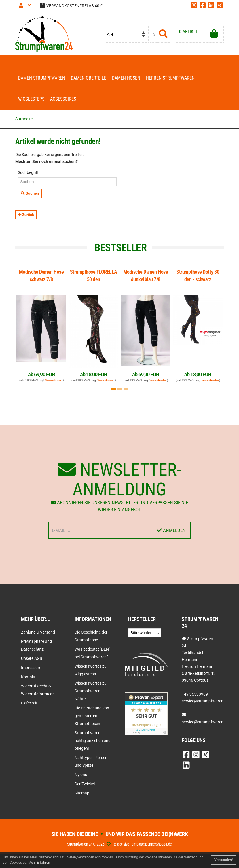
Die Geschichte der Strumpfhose (91, 636)
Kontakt (28, 677)
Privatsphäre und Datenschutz (36, 645)
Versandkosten (54, 380)
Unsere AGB (32, 658)
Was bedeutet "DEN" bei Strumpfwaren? (92, 653)
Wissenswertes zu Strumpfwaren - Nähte (91, 691)
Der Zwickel (85, 784)
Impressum (31, 668)
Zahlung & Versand (38, 632)
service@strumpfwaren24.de (208, 722)
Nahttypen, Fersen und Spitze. (91, 761)
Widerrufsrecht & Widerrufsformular (37, 690)
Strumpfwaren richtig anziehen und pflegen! (93, 741)
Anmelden (171, 530)
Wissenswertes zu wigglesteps (91, 670)
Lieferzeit (29, 703)
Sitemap (82, 793)
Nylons (81, 775)
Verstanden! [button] (223, 860)
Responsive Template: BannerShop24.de (142, 844)
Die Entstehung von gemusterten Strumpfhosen (92, 716)
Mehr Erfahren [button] (39, 863)
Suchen (30, 193)
